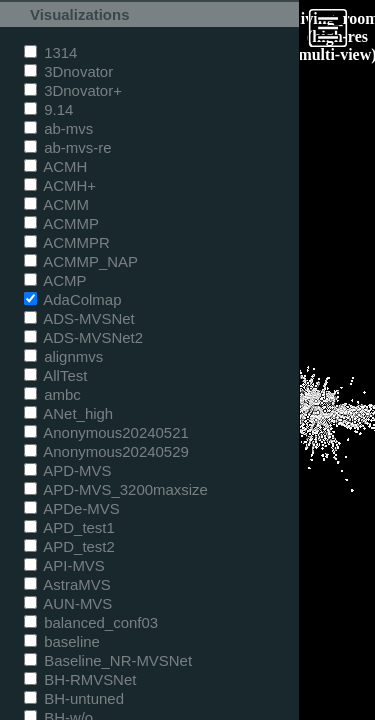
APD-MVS (67, 470)
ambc (52, 394)
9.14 (48, 109)
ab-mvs (58, 128)
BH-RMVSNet (80, 679)
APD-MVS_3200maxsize (116, 489)
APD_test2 (69, 546)
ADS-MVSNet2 (83, 337)
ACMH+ (60, 185)
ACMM (56, 204)
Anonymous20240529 (106, 451)
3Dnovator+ (73, 90)
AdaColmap (72, 299)
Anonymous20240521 (106, 432)
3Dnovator (68, 71)
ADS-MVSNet (79, 318)
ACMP (55, 280)
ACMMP (61, 223)
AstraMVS (67, 584)
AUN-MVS (68, 603)
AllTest (55, 375)
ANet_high (68, 413)
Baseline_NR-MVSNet (108, 660)
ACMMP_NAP (81, 261)
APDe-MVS (72, 508)
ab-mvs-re (67, 147)
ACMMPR (67, 242)
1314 (50, 52)
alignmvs (63, 356)
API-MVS (64, 565)
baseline (62, 641)
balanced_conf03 (91, 622)
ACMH (55, 166)
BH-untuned (74, 698)
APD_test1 (69, 527)
